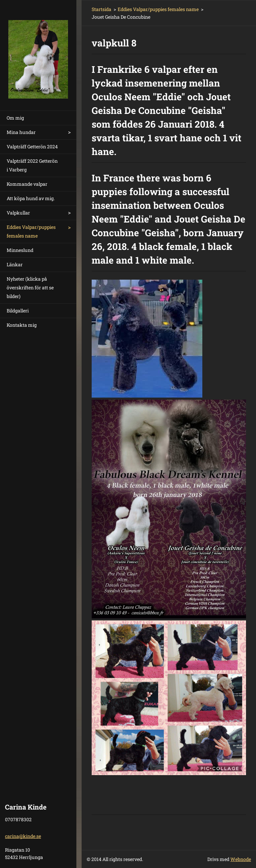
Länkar (15, 264)
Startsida (101, 9)
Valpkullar (18, 213)
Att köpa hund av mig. (31, 198)
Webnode (241, 859)
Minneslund (20, 250)
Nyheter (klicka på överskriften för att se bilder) (30, 287)
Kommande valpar (27, 184)
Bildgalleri (18, 311)
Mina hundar (21, 132)
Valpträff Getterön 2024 (32, 147)
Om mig (15, 118)
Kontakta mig (22, 325)
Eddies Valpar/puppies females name (31, 231)
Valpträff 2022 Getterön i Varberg (32, 165)
